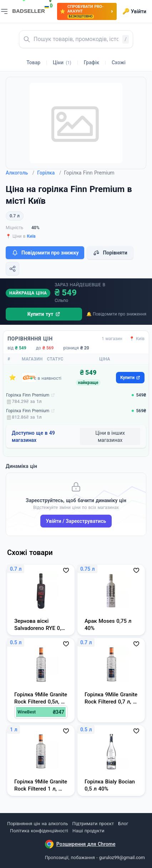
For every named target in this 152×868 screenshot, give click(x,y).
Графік (92, 62)
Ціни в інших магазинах (110, 436)
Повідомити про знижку (45, 253)
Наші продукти (88, 831)
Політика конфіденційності (39, 831)
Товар (33, 62)
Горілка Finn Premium (28, 395)
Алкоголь (20, 173)
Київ (31, 236)
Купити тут (44, 314)
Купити (130, 378)
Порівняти (110, 253)
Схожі (119, 62)
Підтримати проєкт (93, 824)
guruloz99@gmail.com (122, 857)
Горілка (49, 173)
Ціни (62, 62)
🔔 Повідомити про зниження (116, 314)
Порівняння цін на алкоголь (37, 824)
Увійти (134, 11)
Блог (123, 824)
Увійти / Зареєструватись (76, 521)
